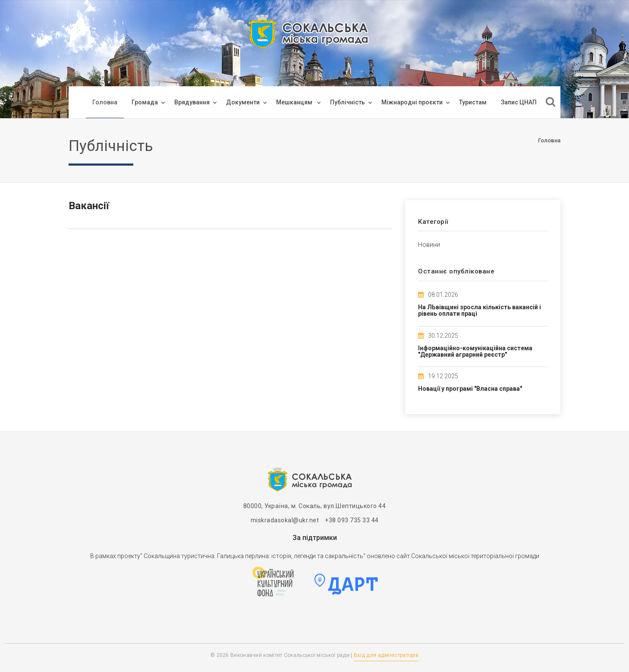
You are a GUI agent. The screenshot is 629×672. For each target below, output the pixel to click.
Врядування (192, 102)
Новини (429, 245)
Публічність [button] (348, 102)
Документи (243, 102)
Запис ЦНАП (519, 102)
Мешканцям (295, 102)
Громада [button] (145, 102)
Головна (105, 102)
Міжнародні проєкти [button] (412, 102)
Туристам (473, 102)
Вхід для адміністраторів (386, 655)
